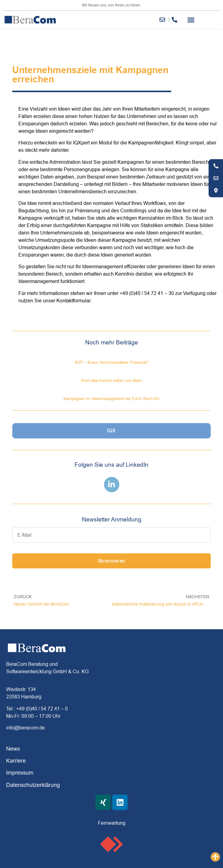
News (13, 749)
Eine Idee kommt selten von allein (111, 380)
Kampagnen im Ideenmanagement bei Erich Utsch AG (111, 399)
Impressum (20, 773)
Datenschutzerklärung (33, 785)
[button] (191, 20)
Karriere (16, 761)
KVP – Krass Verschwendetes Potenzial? (112, 362)
